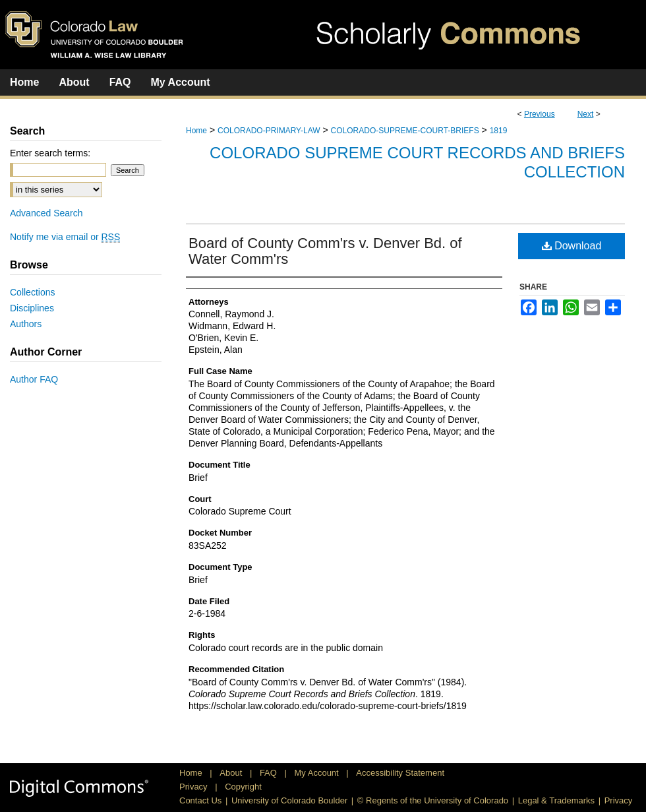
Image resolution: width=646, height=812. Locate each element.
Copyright (243, 787)
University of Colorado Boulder (289, 800)
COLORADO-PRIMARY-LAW (269, 131)
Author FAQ (34, 379)
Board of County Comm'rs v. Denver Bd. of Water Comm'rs (325, 251)
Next (586, 114)
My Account (318, 773)
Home (196, 131)
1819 (499, 131)
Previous (540, 114)
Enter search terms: (50, 153)
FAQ (270, 773)
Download (572, 246)
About (232, 773)
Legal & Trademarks (556, 800)
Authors (26, 324)
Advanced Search (46, 213)
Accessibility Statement (400, 773)
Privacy (194, 787)
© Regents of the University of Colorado (433, 800)
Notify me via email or (65, 237)
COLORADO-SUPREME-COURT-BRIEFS (405, 131)
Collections (32, 292)
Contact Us (200, 800)
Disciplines (32, 308)
